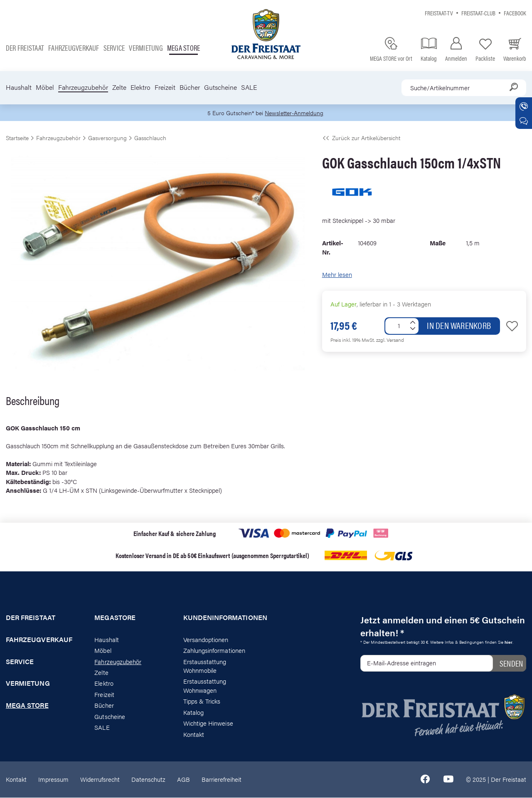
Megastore (115, 618)
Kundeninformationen (222, 618)
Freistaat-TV (439, 13)
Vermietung (146, 48)
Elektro (140, 87)
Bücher (190, 87)
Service (114, 48)
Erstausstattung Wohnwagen (205, 686)
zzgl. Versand (390, 340)
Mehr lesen (337, 275)
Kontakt (194, 734)
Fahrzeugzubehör (83, 87)
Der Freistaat (25, 48)
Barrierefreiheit (222, 779)
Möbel (45, 87)
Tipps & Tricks (202, 701)
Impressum (53, 779)
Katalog (193, 713)
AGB (183, 779)
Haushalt (19, 87)
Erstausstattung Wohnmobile (205, 666)
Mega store (183, 48)
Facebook (515, 13)
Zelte (119, 87)
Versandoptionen (206, 640)
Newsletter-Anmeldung (296, 113)
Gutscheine (220, 87)
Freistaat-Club (478, 13)
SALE (249, 87)
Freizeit (165, 87)
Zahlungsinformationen (214, 651)
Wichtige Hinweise (208, 723)
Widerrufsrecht (100, 779)
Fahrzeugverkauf (74, 48)
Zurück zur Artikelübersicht (361, 138)
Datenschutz (148, 779)
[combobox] (464, 88)
